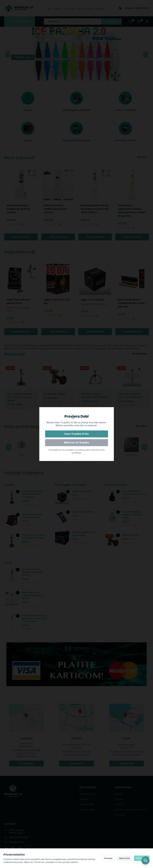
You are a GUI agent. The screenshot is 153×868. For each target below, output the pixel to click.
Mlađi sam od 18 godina (76, 443)
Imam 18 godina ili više (76, 434)
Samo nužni (124, 858)
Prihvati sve (142, 858)
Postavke (108, 858)
